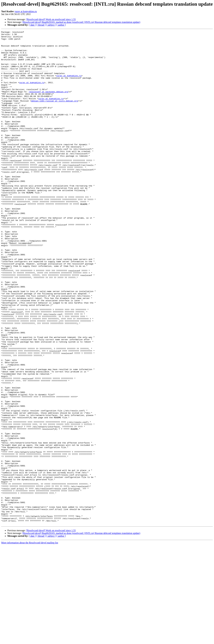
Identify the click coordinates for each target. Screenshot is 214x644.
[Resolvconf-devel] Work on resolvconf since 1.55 (51, 19)
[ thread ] (41, 25)
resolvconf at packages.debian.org (48, 104)
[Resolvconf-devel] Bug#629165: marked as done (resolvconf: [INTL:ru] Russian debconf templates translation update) (81, 22)
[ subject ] (51, 25)
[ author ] (61, 25)
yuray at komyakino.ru (26, 11)
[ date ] (32, 25)
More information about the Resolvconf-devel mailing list (30, 641)
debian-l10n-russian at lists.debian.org (54, 115)
